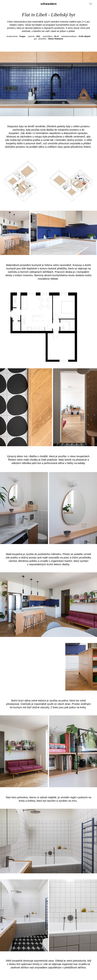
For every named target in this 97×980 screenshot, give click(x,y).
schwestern (49, 4)
